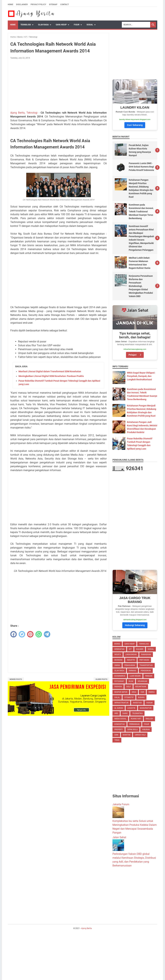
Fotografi (119, 681)
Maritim (127, 735)
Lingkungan (131, 654)
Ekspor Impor (121, 692)
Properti (119, 730)
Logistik (131, 708)
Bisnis (117, 644)
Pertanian (144, 660)
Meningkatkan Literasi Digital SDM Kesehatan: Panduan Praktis (51, 376)
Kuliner (140, 649)
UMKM (117, 665)
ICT (130, 649)
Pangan (149, 676)
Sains (125, 713)
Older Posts (101, 679)
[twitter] (22, 634)
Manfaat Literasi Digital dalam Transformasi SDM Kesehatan (50, 371)
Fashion (118, 687)
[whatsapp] (39, 634)
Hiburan (146, 730)
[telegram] (47, 634)
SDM (116, 735)
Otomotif (129, 697)
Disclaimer (22, 5)
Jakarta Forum (121, 804)
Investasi (137, 703)
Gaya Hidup (61, 25)
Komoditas (120, 724)
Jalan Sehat (119, 837)
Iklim (131, 681)
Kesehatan (119, 649)
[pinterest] (30, 634)
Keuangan (142, 681)
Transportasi (146, 665)
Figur (77, 25)
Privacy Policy (38, 5)
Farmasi (132, 671)
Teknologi (26, 25)
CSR (142, 692)
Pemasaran (130, 665)
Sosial (90, 25)
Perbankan (134, 724)
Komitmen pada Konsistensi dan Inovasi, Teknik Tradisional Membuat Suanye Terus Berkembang (141, 212)
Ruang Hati (136, 719)
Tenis (117, 740)
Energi (152, 692)
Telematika (137, 713)
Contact (65, 5)
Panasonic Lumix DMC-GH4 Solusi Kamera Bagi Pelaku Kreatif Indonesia (141, 167)
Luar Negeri (135, 676)
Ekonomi (118, 660)
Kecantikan (141, 687)
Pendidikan (146, 671)
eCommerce (120, 676)
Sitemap (53, 5)
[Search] (136, 25)
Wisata (118, 654)
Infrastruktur (121, 703)
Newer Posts (16, 679)
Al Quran (119, 708)
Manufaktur (146, 708)
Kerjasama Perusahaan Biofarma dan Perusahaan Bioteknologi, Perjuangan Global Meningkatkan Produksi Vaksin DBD (141, 286)
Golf (129, 687)
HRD (116, 713)
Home (10, 5)
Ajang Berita (17, 113)
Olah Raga (43, 25)
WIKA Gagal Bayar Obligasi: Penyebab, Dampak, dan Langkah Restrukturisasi (141, 376)
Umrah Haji (140, 735)
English (149, 719)
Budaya (141, 697)
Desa (134, 692)
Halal (117, 697)
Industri (131, 660)
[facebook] (14, 634)
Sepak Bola (132, 730)
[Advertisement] (58, 86)
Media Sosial (120, 719)
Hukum (149, 703)
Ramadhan (146, 654)
